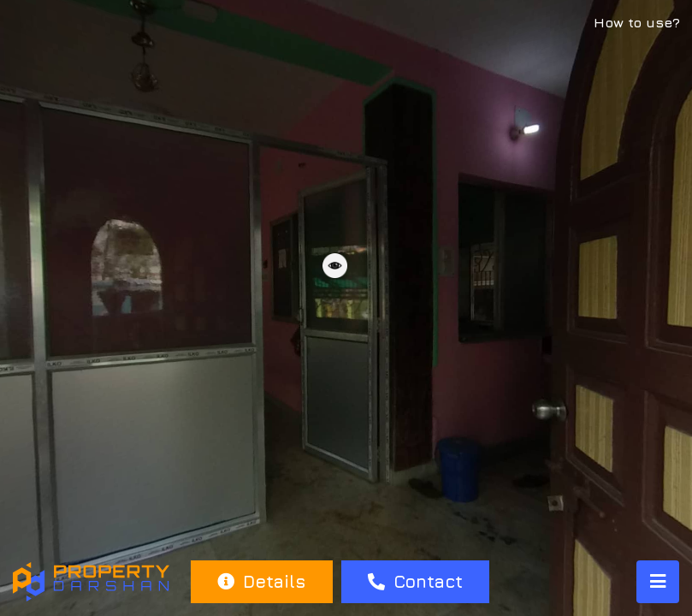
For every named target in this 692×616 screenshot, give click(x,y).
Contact (415, 581)
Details (261, 581)
